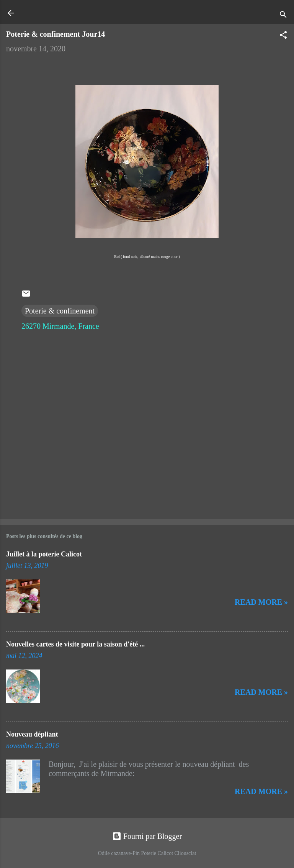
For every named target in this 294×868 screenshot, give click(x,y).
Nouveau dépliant (32, 734)
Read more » (261, 602)
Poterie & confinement (60, 311)
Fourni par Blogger (147, 836)
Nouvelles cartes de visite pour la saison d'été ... (75, 644)
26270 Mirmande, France (60, 326)
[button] (283, 36)
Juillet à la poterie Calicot (44, 554)
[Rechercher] (283, 16)
